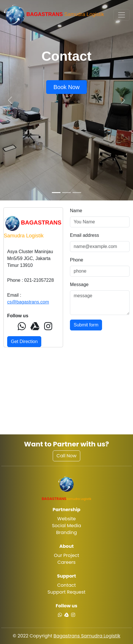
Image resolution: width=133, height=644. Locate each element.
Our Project (66, 555)
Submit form (86, 325)
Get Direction (24, 341)
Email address (84, 235)
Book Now (66, 87)
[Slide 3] (77, 193)
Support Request (66, 592)
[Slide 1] (56, 193)
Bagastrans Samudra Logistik (87, 636)
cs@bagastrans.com (28, 302)
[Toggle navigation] (122, 15)
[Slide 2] (66, 193)
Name (76, 211)
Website (66, 519)
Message (79, 284)
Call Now (66, 456)
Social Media (66, 526)
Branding (67, 532)
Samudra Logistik (54, 15)
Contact (66, 585)
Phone (77, 260)
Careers (66, 562)
